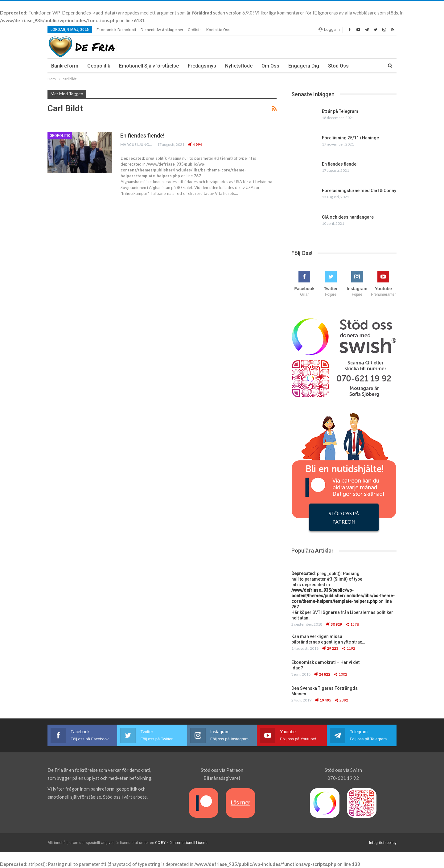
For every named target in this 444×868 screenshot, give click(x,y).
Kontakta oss (218, 30)
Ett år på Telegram (340, 111)
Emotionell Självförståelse (149, 66)
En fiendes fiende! (142, 136)
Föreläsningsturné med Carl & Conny (359, 191)
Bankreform (65, 66)
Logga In (329, 29)
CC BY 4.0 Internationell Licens (181, 843)
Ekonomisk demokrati (116, 30)
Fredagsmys (202, 66)
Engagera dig (304, 66)
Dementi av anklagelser (162, 30)
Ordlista (195, 30)
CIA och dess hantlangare (348, 217)
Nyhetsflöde (239, 66)
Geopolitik (99, 66)
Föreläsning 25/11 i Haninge (350, 138)
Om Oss (270, 66)
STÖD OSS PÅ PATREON (344, 517)
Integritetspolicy (383, 843)
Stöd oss (338, 66)
